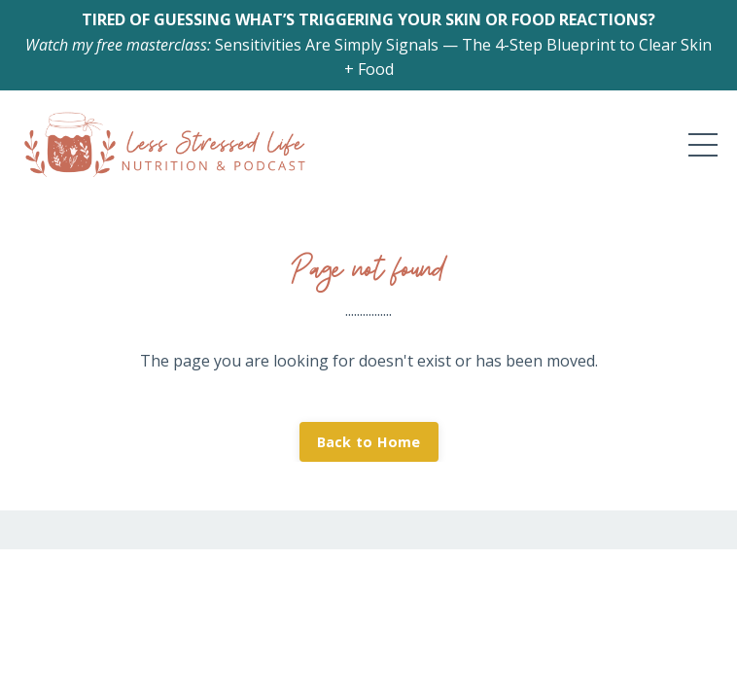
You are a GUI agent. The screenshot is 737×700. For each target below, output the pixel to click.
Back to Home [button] (369, 442)
